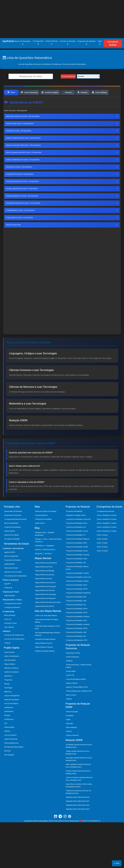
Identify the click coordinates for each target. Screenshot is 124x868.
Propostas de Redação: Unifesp (77, 589)
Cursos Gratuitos (10, 743)
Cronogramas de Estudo (13, 612)
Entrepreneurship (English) (14, 755)
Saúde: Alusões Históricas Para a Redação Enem (77, 761)
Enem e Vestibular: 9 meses (107, 524)
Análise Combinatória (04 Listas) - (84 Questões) (23, 146)
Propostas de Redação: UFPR (77, 621)
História (39, 550)
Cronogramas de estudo (106, 520)
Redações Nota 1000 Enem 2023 (78, 817)
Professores (9, 728)
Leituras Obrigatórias (12, 704)
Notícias (7, 724)
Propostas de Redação (12, 535)
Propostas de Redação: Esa (76, 535)
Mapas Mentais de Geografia (45, 607)
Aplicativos (8, 684)
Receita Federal (72, 691)
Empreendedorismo (11, 751)
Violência (69, 669)
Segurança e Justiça (73, 661)
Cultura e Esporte (72, 744)
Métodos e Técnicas (11, 676)
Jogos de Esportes (11, 747)
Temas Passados (72, 720)
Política (69, 740)
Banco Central (71, 703)
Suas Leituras (9, 635)
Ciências (7, 739)
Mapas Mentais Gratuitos (44, 655)
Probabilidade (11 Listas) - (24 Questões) (20, 219)
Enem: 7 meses (102, 551)
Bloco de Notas (10, 624)
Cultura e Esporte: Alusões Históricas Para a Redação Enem (79, 787)
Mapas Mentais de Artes (44, 587)
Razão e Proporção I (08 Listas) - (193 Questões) (23, 154)
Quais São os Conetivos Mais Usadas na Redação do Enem (79, 794)
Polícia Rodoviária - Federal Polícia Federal (78, 674)
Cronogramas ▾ (38, 43)
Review (7, 692)
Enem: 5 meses (102, 559)
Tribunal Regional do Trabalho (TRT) (79, 699)
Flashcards (8, 596)
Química (38, 558)
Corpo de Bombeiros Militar (76, 687)
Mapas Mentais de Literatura (45, 591)
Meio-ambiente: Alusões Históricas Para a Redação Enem (78, 774)
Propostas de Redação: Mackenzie (78, 601)
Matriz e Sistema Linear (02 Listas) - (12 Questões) (24, 161)
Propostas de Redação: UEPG (77, 617)
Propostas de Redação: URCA (77, 593)
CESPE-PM (70, 684)
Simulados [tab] (95, 93)
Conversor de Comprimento (14, 647)
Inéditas (69, 707)
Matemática (40, 554)
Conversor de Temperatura (14, 643)
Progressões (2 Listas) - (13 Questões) (19, 226)
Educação (69, 732)
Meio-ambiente (71, 736)
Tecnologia (8, 696)
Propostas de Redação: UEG (76, 605)
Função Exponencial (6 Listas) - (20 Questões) (22, 190)
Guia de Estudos (10, 668)
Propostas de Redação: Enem (77, 531)
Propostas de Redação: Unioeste (78, 625)
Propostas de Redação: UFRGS (77, 555)
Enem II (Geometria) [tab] (32, 93)
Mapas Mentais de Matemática (46, 571)
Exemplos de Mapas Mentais (45, 647)
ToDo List (8, 628)
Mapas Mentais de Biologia (45, 579)
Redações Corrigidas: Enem (76, 524)
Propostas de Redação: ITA (76, 543)
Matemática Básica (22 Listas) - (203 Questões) (23, 125)
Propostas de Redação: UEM (76, 609)
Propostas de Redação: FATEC (77, 597)
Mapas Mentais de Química (45, 583)
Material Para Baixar (12, 543)
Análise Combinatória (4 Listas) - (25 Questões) (23, 168)
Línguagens (50, 554)
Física (45, 547)
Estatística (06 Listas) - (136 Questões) (20, 132)
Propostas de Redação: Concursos (78, 527)
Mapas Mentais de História (45, 614)
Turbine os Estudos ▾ (68, 43)
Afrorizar (7, 759)
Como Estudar (9, 661)
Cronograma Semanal (12, 616)
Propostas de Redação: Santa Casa (79, 585)
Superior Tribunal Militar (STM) (77, 695)
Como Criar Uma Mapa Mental (46, 624)
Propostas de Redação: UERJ (76, 551)
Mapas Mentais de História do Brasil (48, 611)
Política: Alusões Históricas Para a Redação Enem (78, 781)
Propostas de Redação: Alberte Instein (77, 576)
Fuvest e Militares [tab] (16, 100)
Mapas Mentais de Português (46, 595)
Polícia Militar (71, 680)
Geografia (39, 562)
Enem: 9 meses (102, 543)
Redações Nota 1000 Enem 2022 (78, 813)
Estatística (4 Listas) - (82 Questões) (19, 175)
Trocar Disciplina (68, 76)
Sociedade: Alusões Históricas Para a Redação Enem (79, 754)
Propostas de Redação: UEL (76, 613)
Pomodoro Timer (11, 631)
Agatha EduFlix (10, 560)
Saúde (68, 728)
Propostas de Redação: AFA (76, 571)
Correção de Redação (113, 43)
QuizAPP (7, 592)
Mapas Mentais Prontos (44, 651)
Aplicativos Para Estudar (13, 580)
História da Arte (49, 558)
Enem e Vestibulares (12, 664)
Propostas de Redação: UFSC (77, 629)
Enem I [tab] (12, 93)
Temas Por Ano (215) (13, 233)
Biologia (38, 547)
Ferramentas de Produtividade (15, 584)
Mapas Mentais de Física (44, 575)
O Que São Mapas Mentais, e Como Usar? (47, 636)
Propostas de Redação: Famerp (77, 581)
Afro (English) (9, 763)
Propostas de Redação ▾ (86, 43)
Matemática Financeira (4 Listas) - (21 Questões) (23, 211)
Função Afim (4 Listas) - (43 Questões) (20, 183)
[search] (31, 76)
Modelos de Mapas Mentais (45, 659)
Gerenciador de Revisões (13, 520)
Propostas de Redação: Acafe (77, 567)
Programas (8, 688)
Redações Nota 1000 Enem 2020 (78, 806)
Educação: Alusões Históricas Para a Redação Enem (79, 767)
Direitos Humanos (73, 665)
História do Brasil (55, 547)
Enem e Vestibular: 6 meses (107, 535)
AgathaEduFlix (10, 572)
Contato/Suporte (41, 524)
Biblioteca (8, 700)
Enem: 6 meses (102, 555)
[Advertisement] (62, 16)
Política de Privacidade (43, 527)
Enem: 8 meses (102, 547)
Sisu (6, 732)
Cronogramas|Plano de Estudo (15, 527)
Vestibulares (9, 716)
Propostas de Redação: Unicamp (78, 563)
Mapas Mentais (10, 539)
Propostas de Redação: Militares (78, 547)
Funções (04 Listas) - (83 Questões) (19, 139)
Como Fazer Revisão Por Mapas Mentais (46, 629)
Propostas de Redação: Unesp (77, 559)
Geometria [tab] (79, 93)
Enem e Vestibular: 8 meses (107, 527)
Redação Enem (41, 541)
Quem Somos (40, 531)
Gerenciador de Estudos (13, 524)
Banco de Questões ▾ (23, 43)
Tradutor (7, 651)
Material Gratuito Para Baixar (46, 520)
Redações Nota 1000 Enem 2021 (78, 810)
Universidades (9, 735)
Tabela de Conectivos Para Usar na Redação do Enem (78, 800)
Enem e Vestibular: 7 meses (107, 531)
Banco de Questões (11, 531)
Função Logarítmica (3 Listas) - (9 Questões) (22, 197)
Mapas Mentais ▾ (52, 43)
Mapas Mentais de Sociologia (45, 603)
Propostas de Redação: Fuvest (77, 539)
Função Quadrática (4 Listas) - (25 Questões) (22, 204)
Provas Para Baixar (11, 712)
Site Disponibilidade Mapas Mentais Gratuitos (47, 642)
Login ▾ (100, 43)
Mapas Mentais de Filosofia (45, 599)
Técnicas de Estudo (11, 576)
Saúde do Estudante (11, 680)
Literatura (48, 562)
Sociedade (70, 724)
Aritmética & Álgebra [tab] (58, 93)
